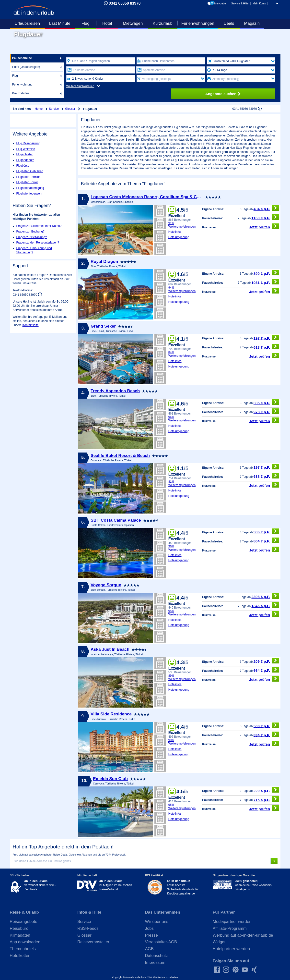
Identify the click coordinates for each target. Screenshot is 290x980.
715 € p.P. (266, 799)
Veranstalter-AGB (161, 942)
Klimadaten (20, 935)
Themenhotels (23, 949)
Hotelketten (20, 956)
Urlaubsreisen (27, 23)
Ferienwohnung (22, 85)
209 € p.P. (266, 661)
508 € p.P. (266, 725)
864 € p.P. (266, 540)
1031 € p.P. (265, 282)
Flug (86, 23)
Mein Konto (259, 3)
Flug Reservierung (28, 143)
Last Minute (60, 23)
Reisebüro (19, 928)
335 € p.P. (266, 402)
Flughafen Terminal (29, 177)
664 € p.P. (266, 670)
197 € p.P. (266, 337)
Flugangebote (25, 160)
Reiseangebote (24, 922)
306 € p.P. (266, 531)
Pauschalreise (22, 58)
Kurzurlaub (163, 23)
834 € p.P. (266, 734)
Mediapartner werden (232, 922)
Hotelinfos (175, 232)
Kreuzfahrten (21, 93)
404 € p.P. (266, 208)
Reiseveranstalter (93, 942)
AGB (149, 949)
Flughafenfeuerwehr (29, 194)
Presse (151, 935)
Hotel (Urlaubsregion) (26, 67)
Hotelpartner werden (231, 949)
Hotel (107, 23)
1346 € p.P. (265, 605)
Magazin (252, 23)
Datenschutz (157, 956)
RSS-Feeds (88, 928)
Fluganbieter (25, 154)
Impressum (155, 962)
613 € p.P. (266, 347)
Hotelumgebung (179, 237)
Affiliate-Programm (230, 928)
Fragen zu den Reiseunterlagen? (38, 243)
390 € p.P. (266, 273)
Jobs (149, 928)
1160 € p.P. (265, 217)
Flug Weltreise (26, 149)
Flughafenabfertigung (30, 188)
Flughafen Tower (27, 182)
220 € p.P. (266, 790)
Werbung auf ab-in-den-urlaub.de (243, 935)
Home (39, 109)
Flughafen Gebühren (30, 171)
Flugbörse (23, 166)
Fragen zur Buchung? (30, 232)
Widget (219, 942)
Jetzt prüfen (264, 226)
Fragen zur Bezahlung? (32, 237)
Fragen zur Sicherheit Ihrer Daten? (39, 226)
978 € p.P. (266, 411)
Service (54, 109)
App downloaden (25, 942)
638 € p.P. (266, 476)
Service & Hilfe (240, 3)
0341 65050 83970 (125, 3)
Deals (229, 23)
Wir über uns (157, 922)
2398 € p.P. (265, 596)
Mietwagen (133, 23)
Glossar (70, 109)
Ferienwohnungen (198, 23)
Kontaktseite (31, 325)
